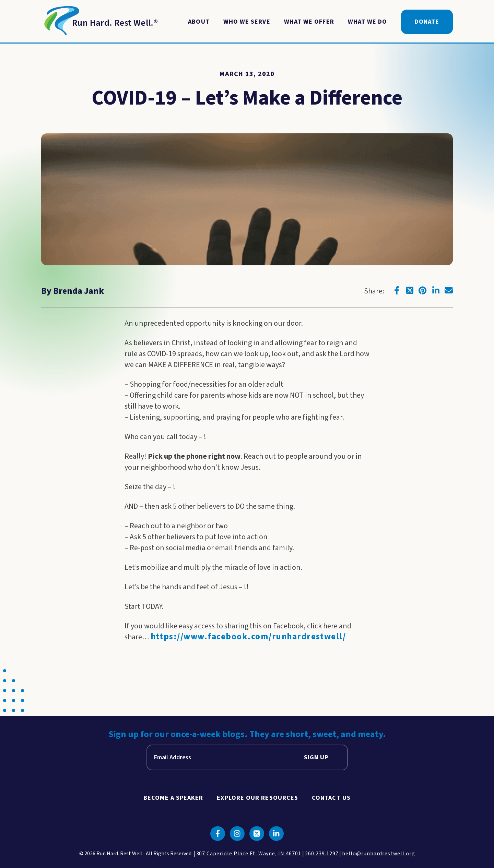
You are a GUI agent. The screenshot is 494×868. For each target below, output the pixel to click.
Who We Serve (247, 22)
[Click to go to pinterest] (423, 290)
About (199, 22)
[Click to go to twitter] (410, 290)
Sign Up (316, 757)
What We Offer (309, 22)
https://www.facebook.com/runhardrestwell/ (248, 637)
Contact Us (331, 798)
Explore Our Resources (257, 798)
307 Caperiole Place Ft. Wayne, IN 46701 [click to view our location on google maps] (249, 854)
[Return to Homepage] (99, 22)
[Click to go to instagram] (237, 834)
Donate (427, 22)
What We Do (368, 22)
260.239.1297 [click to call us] (322, 854)
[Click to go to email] (449, 290)
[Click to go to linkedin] (436, 290)
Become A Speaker (173, 798)
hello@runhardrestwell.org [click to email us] (378, 854)
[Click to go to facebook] (397, 290)
